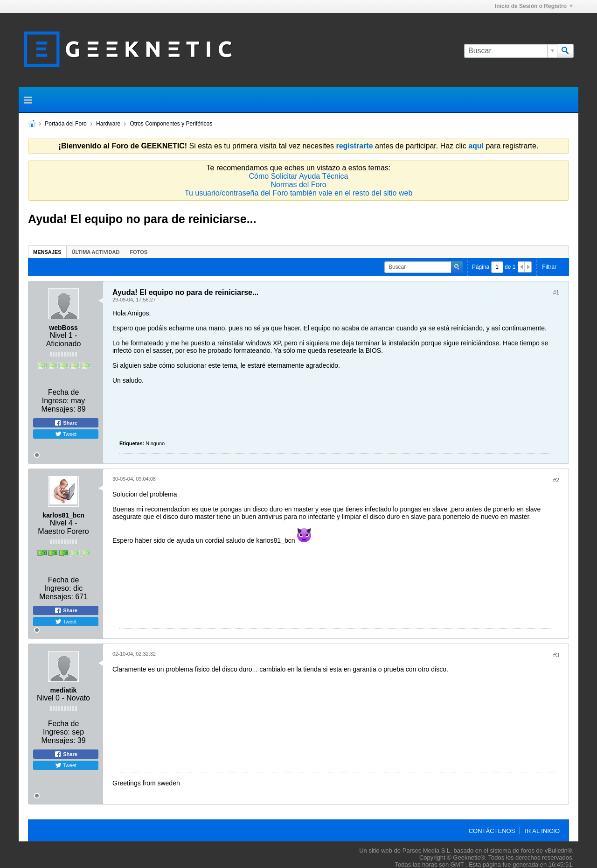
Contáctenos (492, 831)
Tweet (66, 434)
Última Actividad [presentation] (96, 252)
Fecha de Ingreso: (61, 396)
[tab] (47, 252)
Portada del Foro (66, 124)
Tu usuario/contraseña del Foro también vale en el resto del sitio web (299, 193)
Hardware (108, 124)
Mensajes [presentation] (47, 252)
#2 (556, 480)
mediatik (64, 690)
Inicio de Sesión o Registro (534, 6)
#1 (556, 293)
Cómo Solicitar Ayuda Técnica (299, 176)
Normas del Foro (298, 185)
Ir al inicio (542, 831)
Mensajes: (58, 409)
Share (66, 423)
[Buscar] (510, 51)
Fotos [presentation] (139, 252)
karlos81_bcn (63, 515)
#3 (556, 655)
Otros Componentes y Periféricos (171, 124)
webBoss (63, 328)
